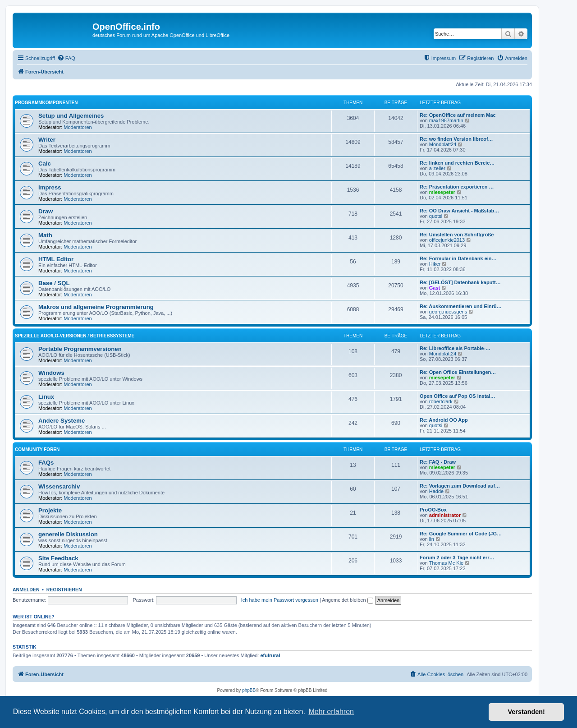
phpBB (249, 690)
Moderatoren (78, 127)
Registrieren (64, 590)
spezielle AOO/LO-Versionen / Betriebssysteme (75, 336)
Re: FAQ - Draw (438, 462)
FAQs (46, 463)
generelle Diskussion (68, 534)
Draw (46, 211)
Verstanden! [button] (527, 712)
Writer (47, 140)
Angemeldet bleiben (347, 600)
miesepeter (442, 192)
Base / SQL (54, 283)
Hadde (436, 491)
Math (45, 235)
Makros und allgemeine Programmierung (96, 307)
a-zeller (437, 168)
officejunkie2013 (447, 240)
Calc (45, 164)
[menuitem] (66, 58)
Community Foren (37, 449)
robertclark (441, 401)
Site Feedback (58, 558)
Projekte (50, 510)
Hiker (435, 264)
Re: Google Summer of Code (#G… (461, 534)
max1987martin (446, 120)
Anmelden (26, 590)
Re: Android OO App (444, 420)
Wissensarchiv (59, 486)
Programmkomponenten (46, 103)
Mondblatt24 (443, 144)
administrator (445, 515)
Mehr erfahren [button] (331, 712)
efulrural (270, 655)
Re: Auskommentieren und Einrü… (461, 306)
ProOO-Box (433, 510)
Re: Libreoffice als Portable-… (455, 348)
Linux (46, 397)
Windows (51, 373)
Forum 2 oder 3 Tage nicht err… (457, 558)
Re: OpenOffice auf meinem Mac (458, 115)
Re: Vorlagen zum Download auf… (460, 486)
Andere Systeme (62, 421)
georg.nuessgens (448, 312)
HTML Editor (56, 259)
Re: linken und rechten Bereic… (457, 163)
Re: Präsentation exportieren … (457, 187)
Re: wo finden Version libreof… (456, 139)
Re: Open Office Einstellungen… (458, 372)
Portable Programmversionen (80, 349)
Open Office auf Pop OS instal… (457, 396)
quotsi (436, 216)
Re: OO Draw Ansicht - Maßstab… (459, 211)
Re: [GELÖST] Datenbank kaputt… (460, 282)
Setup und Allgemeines (71, 116)
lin (432, 539)
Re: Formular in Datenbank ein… (458, 258)
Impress (50, 187)
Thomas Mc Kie (446, 563)
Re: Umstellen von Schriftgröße (457, 235)
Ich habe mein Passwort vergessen (280, 600)
